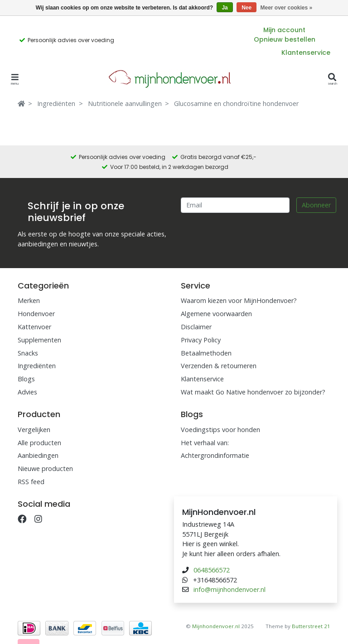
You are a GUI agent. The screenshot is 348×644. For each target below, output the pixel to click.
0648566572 (212, 570)
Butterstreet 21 (311, 626)
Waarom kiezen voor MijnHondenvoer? (239, 300)
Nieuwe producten (45, 469)
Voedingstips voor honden (220, 430)
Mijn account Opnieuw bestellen (285, 35)
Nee (246, 8)
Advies (27, 392)
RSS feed (31, 482)
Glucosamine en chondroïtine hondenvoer (236, 103)
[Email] (235, 205)
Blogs (26, 379)
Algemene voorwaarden (216, 314)
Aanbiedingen (38, 455)
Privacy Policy (201, 340)
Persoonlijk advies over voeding (71, 40)
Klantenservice (306, 53)
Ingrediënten (56, 103)
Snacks (28, 353)
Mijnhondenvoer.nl (216, 626)
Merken (29, 300)
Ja (225, 8)
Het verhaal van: (205, 443)
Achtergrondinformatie (215, 455)
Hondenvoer (36, 314)
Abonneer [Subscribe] (316, 205)
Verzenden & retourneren (219, 366)
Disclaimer (196, 327)
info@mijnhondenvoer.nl (230, 589)
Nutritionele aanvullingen (125, 103)
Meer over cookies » (287, 8)
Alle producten (39, 443)
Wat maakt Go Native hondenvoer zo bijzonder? (253, 392)
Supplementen (39, 340)
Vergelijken (34, 430)
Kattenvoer (34, 327)
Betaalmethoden (206, 353)
